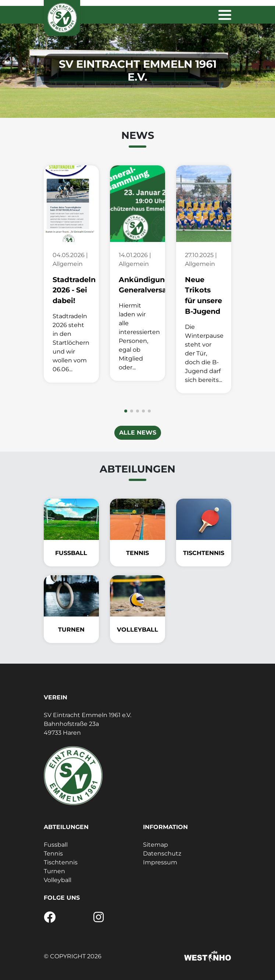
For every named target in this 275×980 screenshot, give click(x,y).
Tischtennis (61, 862)
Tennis (53, 853)
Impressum (160, 862)
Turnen (54, 871)
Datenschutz (162, 853)
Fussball (56, 845)
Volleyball (58, 880)
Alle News (138, 433)
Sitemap (156, 845)
